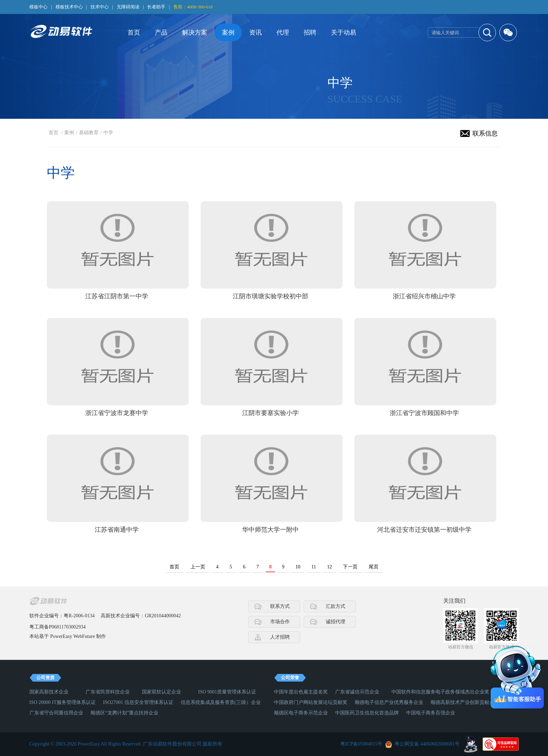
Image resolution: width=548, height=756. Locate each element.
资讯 (255, 32)
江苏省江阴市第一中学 (117, 296)
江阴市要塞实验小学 (271, 413)
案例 (228, 32)
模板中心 (38, 7)
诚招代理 (336, 622)
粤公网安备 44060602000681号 (427, 744)
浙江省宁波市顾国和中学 (424, 413)
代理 (283, 32)
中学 (108, 133)
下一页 (350, 567)
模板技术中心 (69, 7)
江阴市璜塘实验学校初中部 (271, 296)
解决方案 (195, 32)
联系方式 (280, 606)
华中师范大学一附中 (271, 530)
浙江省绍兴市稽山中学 (424, 296)
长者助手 (156, 7)
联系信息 (485, 133)
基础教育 (89, 133)
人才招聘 (280, 637)
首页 (134, 32)
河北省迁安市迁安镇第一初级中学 (424, 530)
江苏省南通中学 (117, 530)
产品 (161, 32)
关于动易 (344, 32)
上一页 (198, 567)
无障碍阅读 (128, 7)
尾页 (374, 567)
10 (298, 567)
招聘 (310, 32)
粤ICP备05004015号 (361, 744)
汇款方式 (336, 606)
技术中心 (100, 7)
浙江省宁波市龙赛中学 (117, 413)
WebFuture (84, 636)
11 (314, 567)
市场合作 (280, 622)
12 (330, 567)
